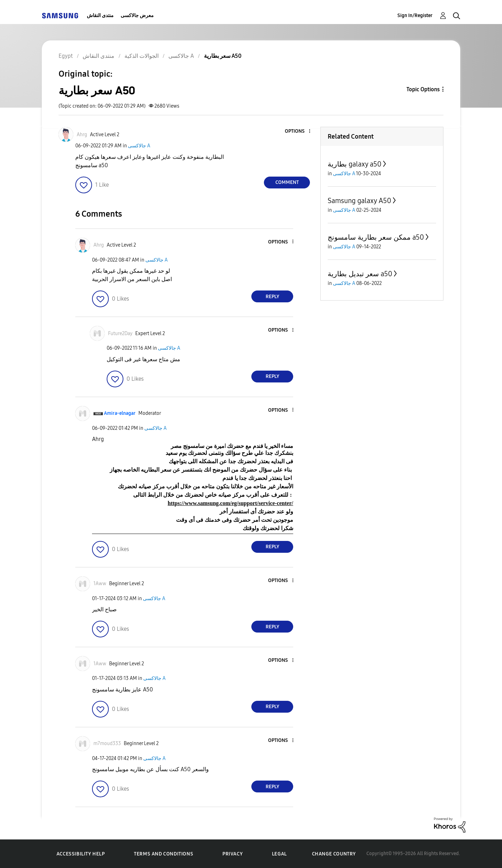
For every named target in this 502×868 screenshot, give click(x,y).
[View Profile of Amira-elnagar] (120, 413)
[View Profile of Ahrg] (82, 135)
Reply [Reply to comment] (272, 297)
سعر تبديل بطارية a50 (360, 274)
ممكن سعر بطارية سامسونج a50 (376, 237)
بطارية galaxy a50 (355, 164)
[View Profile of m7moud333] (107, 743)
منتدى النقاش (100, 15)
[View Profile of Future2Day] (120, 334)
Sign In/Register (415, 15)
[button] (298, 131)
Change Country (334, 854)
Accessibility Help (81, 854)
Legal (279, 854)
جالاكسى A (139, 146)
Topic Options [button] (423, 89)
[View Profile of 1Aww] (100, 584)
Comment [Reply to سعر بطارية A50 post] (287, 182)
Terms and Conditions (163, 854)
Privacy (233, 854)
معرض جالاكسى (137, 15)
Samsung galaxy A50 (359, 201)
